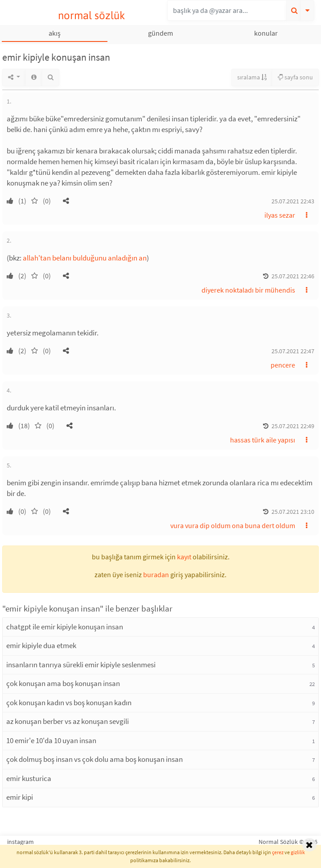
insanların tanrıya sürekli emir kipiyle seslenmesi (81, 665)
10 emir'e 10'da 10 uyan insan (51, 740)
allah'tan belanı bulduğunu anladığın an (85, 258)
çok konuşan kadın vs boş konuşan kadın (69, 703)
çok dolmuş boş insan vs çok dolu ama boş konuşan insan (95, 759)
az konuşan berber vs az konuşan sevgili (68, 721)
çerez (278, 852)
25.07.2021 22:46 (293, 276)
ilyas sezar (280, 215)
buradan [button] (156, 575)
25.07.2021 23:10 (293, 512)
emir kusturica (29, 778)
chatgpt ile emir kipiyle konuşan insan (65, 627)
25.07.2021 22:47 (293, 351)
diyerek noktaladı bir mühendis (248, 290)
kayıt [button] (184, 557)
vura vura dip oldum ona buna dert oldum (233, 525)
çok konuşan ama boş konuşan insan (63, 683)
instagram (21, 842)
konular (266, 33)
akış (55, 33)
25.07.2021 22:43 (293, 201)
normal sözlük (92, 15)
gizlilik (298, 852)
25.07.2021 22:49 (293, 426)
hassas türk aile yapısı (263, 440)
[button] (66, 201)
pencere (283, 365)
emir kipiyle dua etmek (41, 645)
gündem (160, 33)
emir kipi (20, 797)
